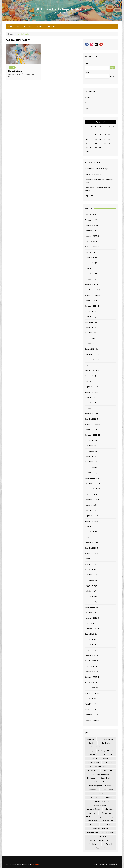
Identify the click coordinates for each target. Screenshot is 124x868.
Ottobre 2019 (90, 623)
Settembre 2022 (91, 435)
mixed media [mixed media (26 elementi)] (107, 813)
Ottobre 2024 (90, 301)
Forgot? (113, 76)
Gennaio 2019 (90, 656)
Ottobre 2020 (90, 559)
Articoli (18, 26)
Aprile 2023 (89, 397)
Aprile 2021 (89, 526)
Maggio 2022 (90, 457)
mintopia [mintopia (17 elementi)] (92, 813)
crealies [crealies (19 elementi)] (92, 755)
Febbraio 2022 (90, 473)
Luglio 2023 (89, 381)
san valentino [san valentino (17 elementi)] (92, 832)
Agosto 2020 (90, 569)
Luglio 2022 (89, 446)
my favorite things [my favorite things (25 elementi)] (106, 817)
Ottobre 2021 (90, 494)
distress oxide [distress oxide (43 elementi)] (93, 762)
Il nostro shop (51, 26)
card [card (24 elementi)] (91, 743)
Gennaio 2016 (90, 688)
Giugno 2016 (90, 682)
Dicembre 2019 (90, 612)
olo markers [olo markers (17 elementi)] (108, 821)
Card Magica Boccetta (93, 174)
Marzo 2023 (89, 403)
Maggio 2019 (90, 639)
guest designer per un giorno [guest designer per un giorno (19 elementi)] (100, 786)
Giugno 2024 (90, 322)
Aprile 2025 (89, 268)
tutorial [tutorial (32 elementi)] (109, 844)
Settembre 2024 (91, 306)
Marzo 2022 (89, 467)
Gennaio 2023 (90, 413)
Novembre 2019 (91, 618)
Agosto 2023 (90, 376)
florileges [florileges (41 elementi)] (91, 778)
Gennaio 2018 (90, 672)
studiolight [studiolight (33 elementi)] (93, 844)
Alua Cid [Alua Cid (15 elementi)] (91, 739)
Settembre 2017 (91, 677)
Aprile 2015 (89, 704)
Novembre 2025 (91, 236)
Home (10, 26)
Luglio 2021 (89, 510)
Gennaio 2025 (90, 284)
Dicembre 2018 (90, 661)
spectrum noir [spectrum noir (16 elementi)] (100, 836)
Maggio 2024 (90, 328)
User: (87, 64)
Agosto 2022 (90, 440)
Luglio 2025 (89, 252)
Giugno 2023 (90, 387)
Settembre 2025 (91, 247)
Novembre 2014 (91, 720)
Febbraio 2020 (90, 602)
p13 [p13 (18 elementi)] (92, 825)
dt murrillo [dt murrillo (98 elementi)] (92, 770)
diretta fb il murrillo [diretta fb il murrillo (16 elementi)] (100, 759)
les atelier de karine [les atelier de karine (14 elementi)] (100, 801)
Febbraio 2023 (90, 408)
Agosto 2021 (90, 505)
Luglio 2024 (89, 317)
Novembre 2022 (91, 424)
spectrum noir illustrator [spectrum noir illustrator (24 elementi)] (100, 840)
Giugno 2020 (90, 580)
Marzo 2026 (89, 215)
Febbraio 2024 (90, 344)
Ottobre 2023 (90, 365)
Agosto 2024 (90, 311)
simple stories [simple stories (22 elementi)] (108, 832)
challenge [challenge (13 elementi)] (90, 751)
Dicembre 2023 (90, 354)
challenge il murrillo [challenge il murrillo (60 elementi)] (106, 751)
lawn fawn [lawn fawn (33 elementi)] (93, 797)
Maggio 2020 (90, 586)
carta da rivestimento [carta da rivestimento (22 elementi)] (100, 747)
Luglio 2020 (89, 575)
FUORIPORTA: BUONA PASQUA (97, 169)
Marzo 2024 (89, 338)
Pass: (87, 72)
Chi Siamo (39, 26)
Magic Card (89, 196)
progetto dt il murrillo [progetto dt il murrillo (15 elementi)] (100, 828)
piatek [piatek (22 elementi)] (108, 825)
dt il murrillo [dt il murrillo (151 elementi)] (109, 762)
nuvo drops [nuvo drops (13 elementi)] (92, 821)
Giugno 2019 (90, 634)
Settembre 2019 (91, 629)
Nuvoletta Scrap (15, 71)
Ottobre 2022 (90, 430)
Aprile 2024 (89, 333)
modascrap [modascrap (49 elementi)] (91, 817)
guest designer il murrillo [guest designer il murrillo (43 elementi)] (100, 782)
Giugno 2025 (90, 258)
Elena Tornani (15, 74)
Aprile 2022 (89, 462)
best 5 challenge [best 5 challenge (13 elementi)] (106, 739)
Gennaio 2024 (90, 349)
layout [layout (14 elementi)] (109, 797)
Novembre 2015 (91, 693)
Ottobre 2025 (90, 241)
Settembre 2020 (91, 564)
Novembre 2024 (91, 295)
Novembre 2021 (91, 489)
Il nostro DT (28, 26)
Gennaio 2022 (90, 478)
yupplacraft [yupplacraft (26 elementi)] (100, 848)
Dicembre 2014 (90, 715)
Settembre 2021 (91, 500)
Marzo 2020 (89, 596)
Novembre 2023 (91, 360)
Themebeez (36, 864)
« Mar (87, 151)
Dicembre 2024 (90, 290)
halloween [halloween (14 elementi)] (92, 790)
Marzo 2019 (89, 645)
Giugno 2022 (90, 451)
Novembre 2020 (91, 553)
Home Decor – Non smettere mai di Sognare (98, 189)
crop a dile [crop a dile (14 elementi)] (108, 755)
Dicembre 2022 (90, 419)
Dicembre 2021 (90, 483)
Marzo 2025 (89, 274)
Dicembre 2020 (90, 548)
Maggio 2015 (90, 698)
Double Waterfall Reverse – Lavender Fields (99, 181)
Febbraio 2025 (90, 279)
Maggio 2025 (90, 263)
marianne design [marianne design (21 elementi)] (94, 809)
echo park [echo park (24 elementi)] (108, 770)
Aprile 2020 (89, 591)
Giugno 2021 (90, 516)
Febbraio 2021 (90, 537)
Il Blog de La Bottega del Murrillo (62, 9)
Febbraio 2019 (90, 650)
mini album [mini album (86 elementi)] (109, 809)
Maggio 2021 (90, 521)
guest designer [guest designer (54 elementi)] (107, 778)
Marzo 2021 (89, 532)
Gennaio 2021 (90, 543)
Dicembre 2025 (90, 231)
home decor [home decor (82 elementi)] (108, 790)
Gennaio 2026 (90, 225)
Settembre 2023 (91, 370)
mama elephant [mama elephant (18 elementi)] (100, 805)
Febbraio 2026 (90, 220)
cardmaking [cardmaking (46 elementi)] (107, 743)
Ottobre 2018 (90, 666)
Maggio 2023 (90, 392)
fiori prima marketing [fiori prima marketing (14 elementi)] (100, 774)
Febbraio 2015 (90, 709)
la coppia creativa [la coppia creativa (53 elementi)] (100, 794)
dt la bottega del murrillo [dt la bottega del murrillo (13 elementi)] (100, 766)
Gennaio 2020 (90, 607)
